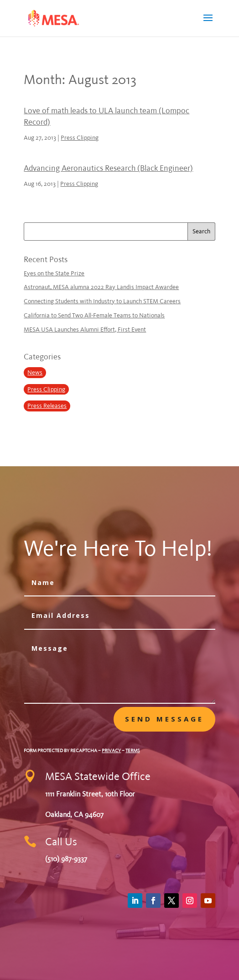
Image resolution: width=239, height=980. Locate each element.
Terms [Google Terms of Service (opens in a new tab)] (132, 751)
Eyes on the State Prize (54, 273)
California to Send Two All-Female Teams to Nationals (94, 315)
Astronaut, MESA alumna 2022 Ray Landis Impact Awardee (101, 287)
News (35, 372)
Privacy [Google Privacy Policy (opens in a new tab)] (111, 751)
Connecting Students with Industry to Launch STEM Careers (102, 301)
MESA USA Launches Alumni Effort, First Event (85, 329)
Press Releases (47, 406)
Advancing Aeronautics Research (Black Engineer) (108, 168)
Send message (164, 719)
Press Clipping (80, 138)
